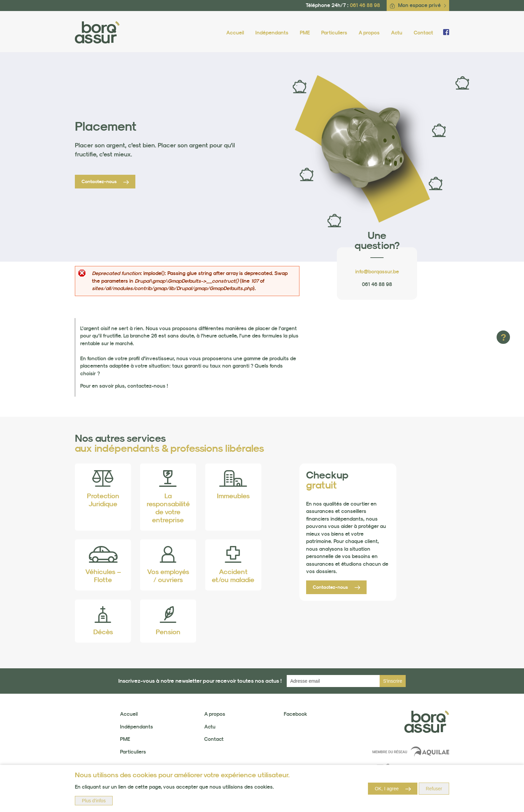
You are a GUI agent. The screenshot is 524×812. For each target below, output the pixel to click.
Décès (103, 632)
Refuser (434, 789)
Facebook (295, 714)
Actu (397, 33)
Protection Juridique (103, 500)
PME (305, 33)
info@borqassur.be (377, 272)
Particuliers (334, 33)
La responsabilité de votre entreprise (168, 508)
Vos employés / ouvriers (168, 576)
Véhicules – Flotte (103, 576)
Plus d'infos (94, 801)
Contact (423, 33)
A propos (369, 33)
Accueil (235, 33)
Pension (168, 632)
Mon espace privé (419, 5)
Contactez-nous (99, 181)
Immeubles (233, 496)
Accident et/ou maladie (233, 576)
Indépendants (272, 33)
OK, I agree (387, 789)
